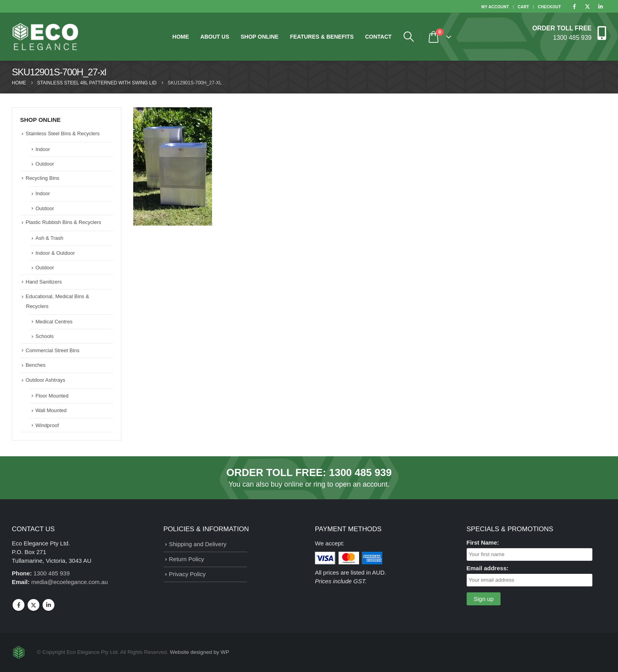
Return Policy (187, 559)
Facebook (19, 605)
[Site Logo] (45, 37)
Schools (45, 336)
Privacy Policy (187, 574)
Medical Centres (54, 322)
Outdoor (45, 164)
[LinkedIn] (600, 6)
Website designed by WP (200, 652)
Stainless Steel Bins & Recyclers (63, 133)
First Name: (483, 542)
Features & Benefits (322, 37)
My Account (495, 7)
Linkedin (48, 605)
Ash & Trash (49, 238)
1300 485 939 (360, 472)
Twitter (34, 605)
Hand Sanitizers (44, 282)
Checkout (550, 7)
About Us (215, 37)
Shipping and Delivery (198, 544)
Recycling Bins (42, 178)
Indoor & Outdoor (55, 253)
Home (181, 37)
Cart (524, 7)
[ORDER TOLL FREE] (569, 33)
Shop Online (259, 37)
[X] (587, 6)
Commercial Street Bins (53, 350)
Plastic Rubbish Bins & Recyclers (63, 222)
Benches (36, 365)
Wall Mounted (51, 410)
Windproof (47, 425)
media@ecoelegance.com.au (70, 582)
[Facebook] (574, 6)
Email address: (488, 568)
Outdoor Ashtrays (45, 380)
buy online (287, 484)
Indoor (43, 149)
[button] (409, 37)
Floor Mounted (52, 396)
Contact (378, 37)
